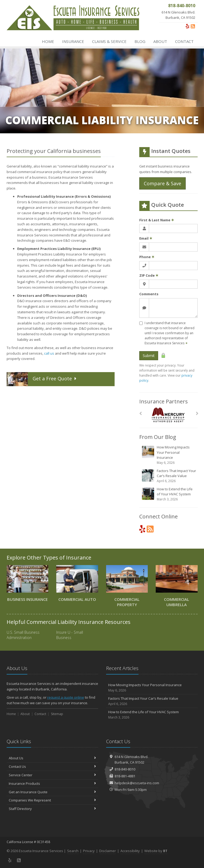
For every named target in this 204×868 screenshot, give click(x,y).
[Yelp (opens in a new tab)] (188, 26)
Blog (140, 41)
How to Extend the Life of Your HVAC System (169, 494)
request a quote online (66, 697)
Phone (147, 257)
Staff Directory (52, 809)
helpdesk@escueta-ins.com (137, 783)
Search (73, 851)
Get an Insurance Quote (52, 792)
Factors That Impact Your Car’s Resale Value (169, 476)
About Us (52, 758)
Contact (184, 41)
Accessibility (130, 851)
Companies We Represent (52, 800)
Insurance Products (52, 783)
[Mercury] (168, 415)
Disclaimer (108, 851)
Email (146, 238)
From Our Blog (158, 437)
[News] (193, 26)
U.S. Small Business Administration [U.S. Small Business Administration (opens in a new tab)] (23, 635)
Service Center (52, 775)
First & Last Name (157, 220)
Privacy (89, 851)
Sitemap (57, 714)
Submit (149, 356)
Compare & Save (162, 183)
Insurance (73, 41)
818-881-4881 (125, 776)
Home (48, 41)
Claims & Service (109, 41)
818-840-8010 (125, 769)
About (160, 41)
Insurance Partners (164, 401)
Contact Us (52, 766)
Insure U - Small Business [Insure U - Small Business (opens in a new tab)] (70, 635)
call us (49, 353)
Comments (149, 294)
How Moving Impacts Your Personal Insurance (169, 455)
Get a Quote (42, 379)
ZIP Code (149, 275)
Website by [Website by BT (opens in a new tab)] (156, 851)
